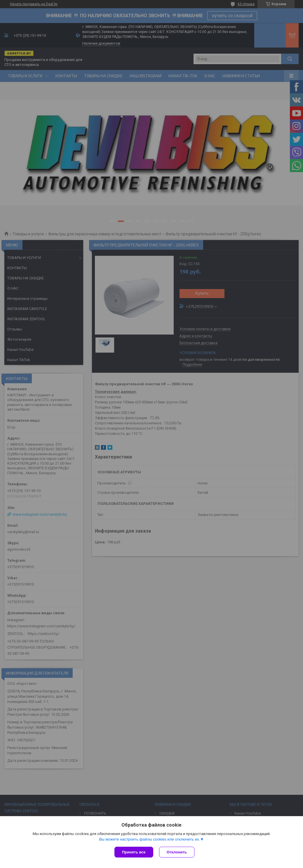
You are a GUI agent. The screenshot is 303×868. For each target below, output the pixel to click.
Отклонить (177, 852)
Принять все (134, 852)
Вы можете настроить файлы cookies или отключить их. (149, 839)
